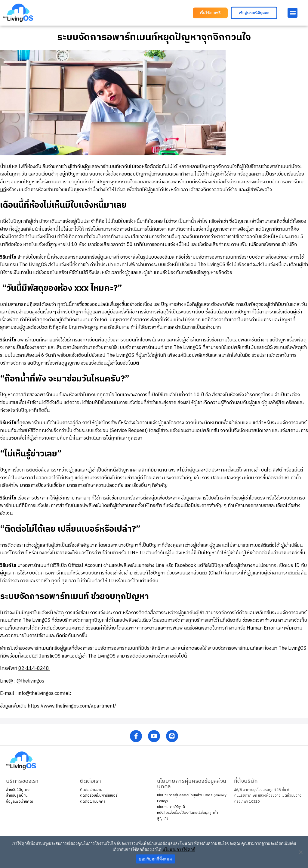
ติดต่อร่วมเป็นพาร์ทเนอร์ (99, 796)
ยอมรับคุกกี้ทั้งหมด (155, 859)
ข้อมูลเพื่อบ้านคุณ (19, 802)
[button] (210, 13)
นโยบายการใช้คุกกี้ (171, 807)
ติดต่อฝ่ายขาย (91, 790)
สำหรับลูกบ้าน (17, 796)
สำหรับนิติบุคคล (18, 790)
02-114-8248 (34, 669)
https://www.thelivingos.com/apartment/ (72, 706)
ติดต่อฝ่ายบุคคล (93, 802)
